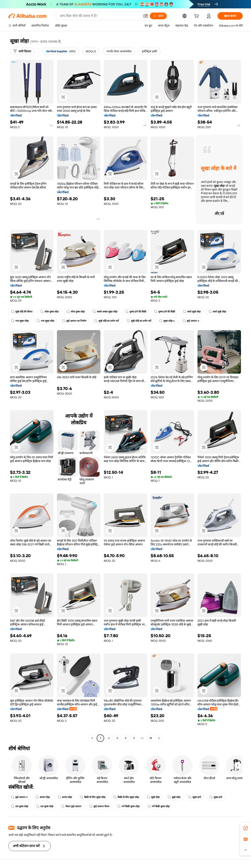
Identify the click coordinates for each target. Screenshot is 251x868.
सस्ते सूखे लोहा (192, 312)
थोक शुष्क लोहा (49, 312)
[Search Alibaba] (100, 16)
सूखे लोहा (153, 797)
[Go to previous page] (92, 738)
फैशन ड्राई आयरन (71, 806)
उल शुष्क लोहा (20, 806)
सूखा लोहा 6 (167, 321)
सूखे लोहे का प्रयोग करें (107, 321)
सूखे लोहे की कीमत (22, 312)
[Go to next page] (159, 738)
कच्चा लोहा (43, 797)
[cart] (197, 17)
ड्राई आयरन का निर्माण (74, 321)
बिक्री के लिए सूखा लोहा (93, 797)
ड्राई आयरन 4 (191, 321)
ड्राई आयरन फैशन (99, 806)
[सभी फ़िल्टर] (22, 51)
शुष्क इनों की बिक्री (136, 312)
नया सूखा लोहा (20, 321)
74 (151, 738)
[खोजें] (158, 16)
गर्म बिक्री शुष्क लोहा (128, 806)
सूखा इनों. (195, 797)
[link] (246, 828)
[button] (146, 16)
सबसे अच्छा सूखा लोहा (105, 312)
